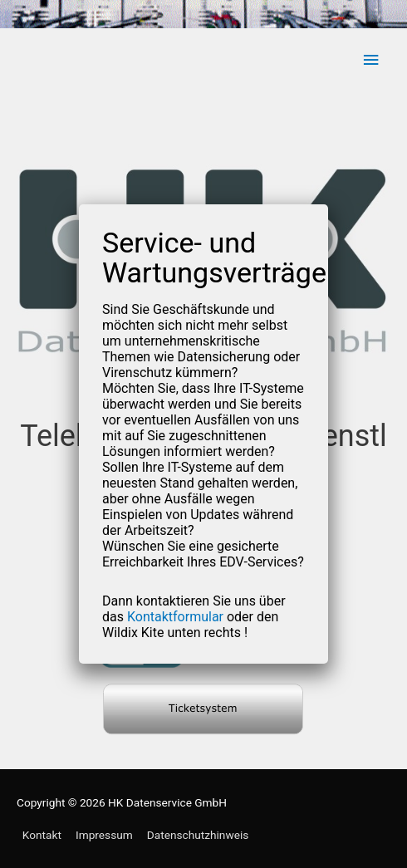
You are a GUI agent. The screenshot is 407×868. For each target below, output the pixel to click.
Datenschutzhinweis (198, 835)
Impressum (104, 835)
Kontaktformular (175, 617)
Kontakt (42, 835)
